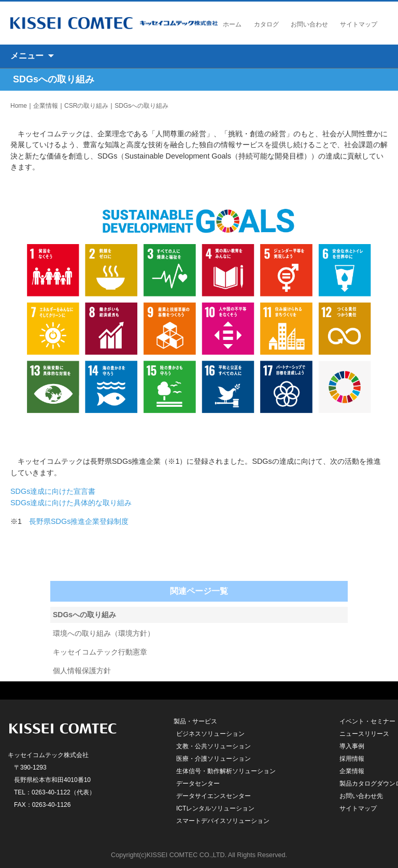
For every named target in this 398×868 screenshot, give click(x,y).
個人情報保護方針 (82, 671)
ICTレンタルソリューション (215, 808)
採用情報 (352, 759)
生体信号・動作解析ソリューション (226, 771)
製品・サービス (195, 721)
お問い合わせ (309, 24)
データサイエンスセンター (214, 796)
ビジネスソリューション (210, 734)
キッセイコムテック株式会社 (114, 23)
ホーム (232, 24)
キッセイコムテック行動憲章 (100, 652)
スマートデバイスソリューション (223, 821)
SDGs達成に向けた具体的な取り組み (71, 503)
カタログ (266, 24)
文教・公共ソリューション (214, 746)
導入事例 (352, 746)
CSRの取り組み (86, 106)
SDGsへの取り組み (141, 106)
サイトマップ (359, 24)
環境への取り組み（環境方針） (104, 633)
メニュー (27, 56)
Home (19, 106)
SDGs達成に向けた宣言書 (53, 491)
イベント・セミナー (367, 721)
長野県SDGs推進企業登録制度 (79, 521)
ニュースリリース (364, 734)
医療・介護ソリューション (214, 759)
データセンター (198, 784)
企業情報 (46, 106)
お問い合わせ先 (361, 796)
